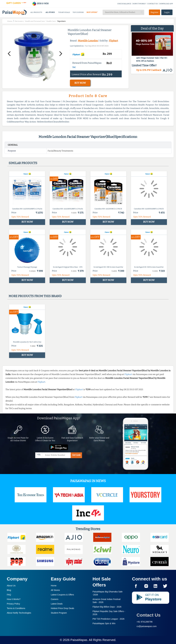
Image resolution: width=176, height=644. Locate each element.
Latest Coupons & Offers (62, 595)
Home (54, 586)
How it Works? (14, 599)
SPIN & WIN (40, 4)
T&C (74, 67)
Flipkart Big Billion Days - (107, 607)
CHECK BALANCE (124, 4)
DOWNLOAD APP (166, 4)
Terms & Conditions (16, 608)
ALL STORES (50, 12)
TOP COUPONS (78, 12)
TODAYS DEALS (64, 12)
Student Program (59, 613)
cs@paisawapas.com (147, 626)
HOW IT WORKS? (139, 4)
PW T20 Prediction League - (109, 619)
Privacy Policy (13, 604)
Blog (9, 590)
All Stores (55, 590)
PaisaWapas (79, 640)
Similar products (23, 163)
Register (155, 12)
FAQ (9, 595)
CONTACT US (153, 4)
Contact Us (148, 615)
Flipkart (113, 41)
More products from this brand (35, 296)
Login (167, 12)
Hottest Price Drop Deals (63, 608)
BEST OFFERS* (92, 12)
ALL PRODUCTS (36, 12)
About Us (11, 586)
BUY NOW (80, 83)
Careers (55, 599)
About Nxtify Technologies (19, 613)
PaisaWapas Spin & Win (104, 623)
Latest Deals (57, 604)
